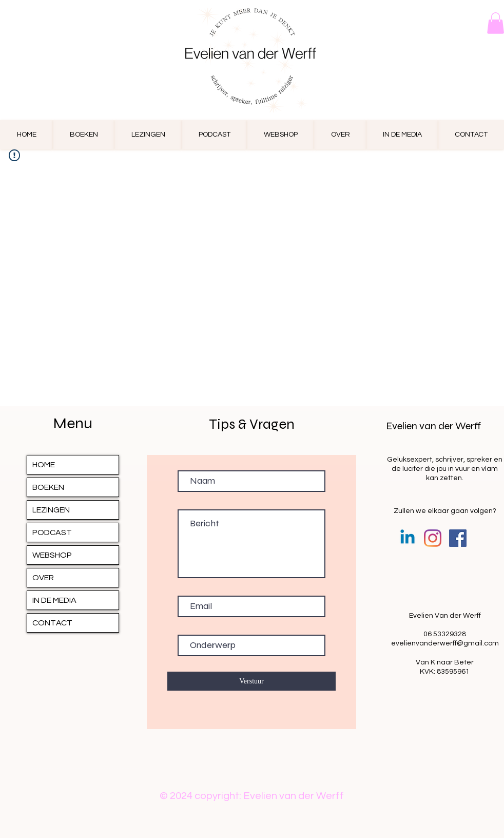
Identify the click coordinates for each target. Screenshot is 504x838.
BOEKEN (48, 487)
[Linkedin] (408, 538)
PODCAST (52, 532)
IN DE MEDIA (54, 600)
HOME (44, 465)
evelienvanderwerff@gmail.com (445, 643)
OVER (43, 578)
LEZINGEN (51, 510)
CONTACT (52, 623)
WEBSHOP (52, 555)
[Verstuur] (251, 681)
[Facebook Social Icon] (458, 538)
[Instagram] (433, 538)
